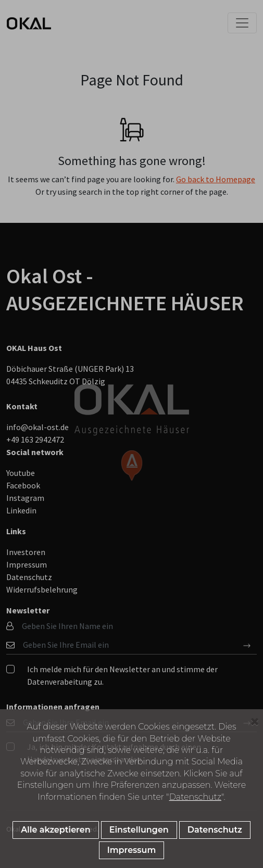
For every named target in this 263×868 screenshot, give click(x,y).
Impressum (132, 850)
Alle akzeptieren (55, 830)
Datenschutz (195, 797)
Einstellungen (139, 830)
